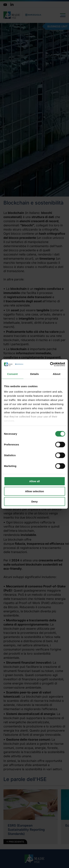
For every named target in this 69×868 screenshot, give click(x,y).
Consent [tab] (12, 374)
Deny (34, 501)
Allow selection (34, 491)
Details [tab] (35, 374)
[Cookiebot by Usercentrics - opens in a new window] (50, 364)
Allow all (34, 481)
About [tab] (57, 374)
